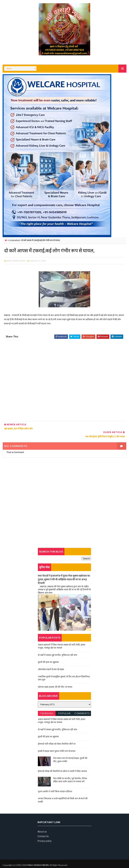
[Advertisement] (64, 382)
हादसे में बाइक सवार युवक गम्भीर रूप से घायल (57, 743)
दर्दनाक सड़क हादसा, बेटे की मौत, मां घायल (55, 679)
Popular (64, 706)
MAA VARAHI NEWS (38, 857)
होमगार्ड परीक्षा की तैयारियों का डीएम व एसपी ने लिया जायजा (62, 764)
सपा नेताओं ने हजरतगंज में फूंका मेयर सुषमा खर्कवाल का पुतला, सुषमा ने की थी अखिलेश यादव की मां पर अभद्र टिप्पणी (64, 572)
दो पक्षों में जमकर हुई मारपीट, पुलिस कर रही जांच (57, 647)
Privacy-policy (45, 833)
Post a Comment (15, 445)
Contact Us (43, 829)
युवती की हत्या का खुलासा (48, 654)
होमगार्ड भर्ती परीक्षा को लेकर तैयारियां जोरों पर (57, 736)
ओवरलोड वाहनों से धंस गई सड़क (51, 662)
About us (42, 824)
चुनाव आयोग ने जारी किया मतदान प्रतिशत (55, 784)
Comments (82, 706)
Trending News (47, 706)
